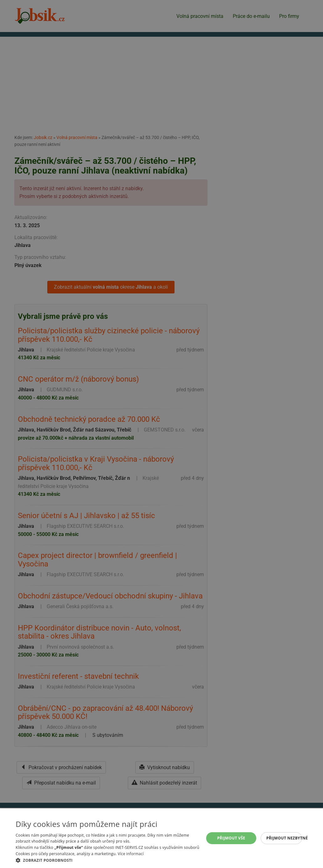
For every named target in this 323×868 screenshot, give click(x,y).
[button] (109, 860)
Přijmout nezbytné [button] (284, 838)
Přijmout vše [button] (231, 838)
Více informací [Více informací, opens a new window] (131, 854)
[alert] (161, 434)
